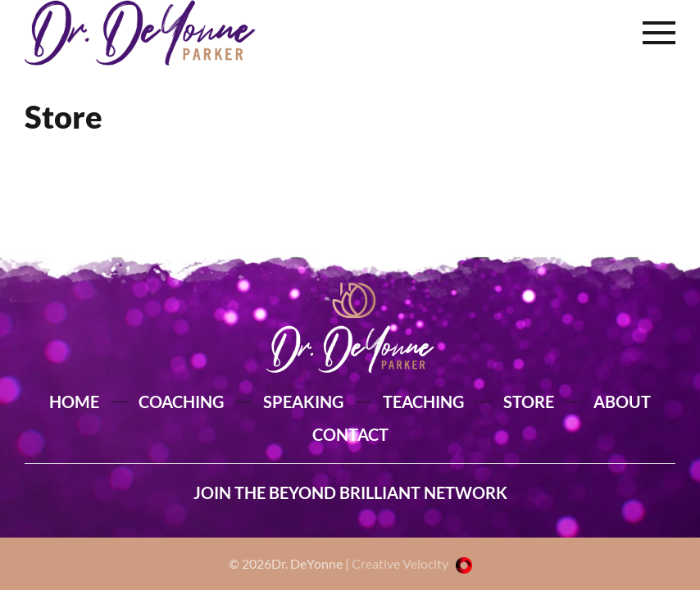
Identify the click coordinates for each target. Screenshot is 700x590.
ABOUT (622, 402)
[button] (659, 33)
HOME (74, 402)
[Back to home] (140, 33)
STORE (529, 402)
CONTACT (350, 434)
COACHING (181, 402)
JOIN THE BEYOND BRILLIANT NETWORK (350, 492)
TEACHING (423, 402)
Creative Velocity (412, 563)
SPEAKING (303, 402)
